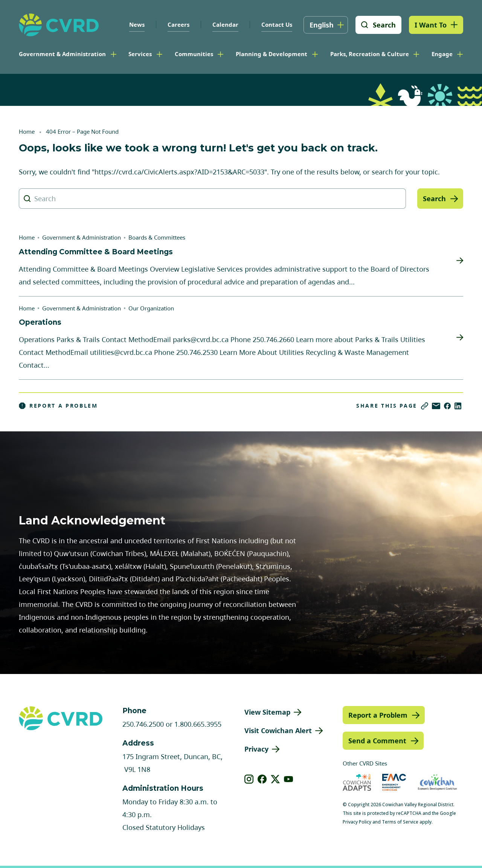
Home (27, 131)
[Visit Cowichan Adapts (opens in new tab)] (357, 782)
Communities (194, 54)
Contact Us (277, 24)
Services (140, 54)
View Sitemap (267, 712)
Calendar (225, 24)
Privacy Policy (357, 822)
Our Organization (151, 308)
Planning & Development (272, 54)
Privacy (256, 749)
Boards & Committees (157, 237)
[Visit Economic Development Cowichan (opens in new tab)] (437, 782)
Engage (442, 54)
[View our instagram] (249, 779)
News (137, 24)
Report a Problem (58, 406)
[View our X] (275, 779)
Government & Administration (62, 54)
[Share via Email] (436, 406)
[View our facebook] (262, 779)
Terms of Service (400, 822)
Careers (178, 24)
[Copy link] (425, 406)
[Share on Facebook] (447, 406)
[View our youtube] (289, 779)
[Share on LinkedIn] (458, 406)
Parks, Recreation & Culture (370, 54)
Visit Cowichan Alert (278, 730)
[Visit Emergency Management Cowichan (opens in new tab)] (394, 782)
